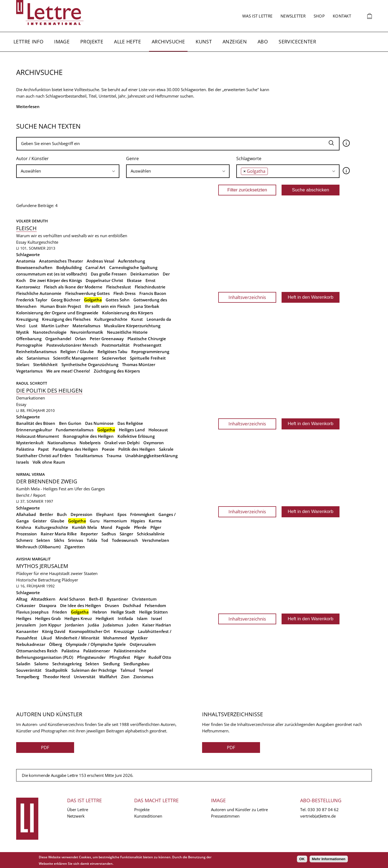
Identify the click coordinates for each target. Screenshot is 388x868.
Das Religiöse (130, 423)
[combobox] (68, 171)
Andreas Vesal (101, 261)
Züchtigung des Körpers (117, 371)
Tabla (92, 540)
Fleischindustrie (150, 287)
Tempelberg (28, 677)
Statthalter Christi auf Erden (44, 456)
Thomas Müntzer (139, 364)
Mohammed (115, 638)
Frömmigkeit (142, 514)
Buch (62, 514)
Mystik (23, 332)
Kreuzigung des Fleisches (66, 319)
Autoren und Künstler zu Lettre (239, 810)
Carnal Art (95, 267)
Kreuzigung (27, 319)
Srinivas (75, 540)
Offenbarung (29, 339)
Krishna (24, 527)
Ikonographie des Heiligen (88, 436)
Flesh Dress (124, 293)
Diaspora (48, 605)
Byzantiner (117, 599)
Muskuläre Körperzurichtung (132, 326)
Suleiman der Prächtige (94, 670)
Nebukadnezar (31, 644)
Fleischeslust (119, 287)
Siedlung (111, 664)
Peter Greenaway (107, 339)
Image (62, 42)
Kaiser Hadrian (157, 625)
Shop (319, 16)
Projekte (92, 42)
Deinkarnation (145, 274)
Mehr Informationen (329, 859)
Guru (95, 521)
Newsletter (293, 16)
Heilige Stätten (153, 612)
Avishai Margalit (33, 559)
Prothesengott (147, 345)
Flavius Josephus (32, 612)
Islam (142, 618)
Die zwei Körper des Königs (56, 280)
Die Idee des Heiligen (81, 605)
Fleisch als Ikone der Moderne (73, 287)
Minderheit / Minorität (77, 638)
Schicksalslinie (151, 534)
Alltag (22, 599)
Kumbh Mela (84, 527)
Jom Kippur (50, 625)
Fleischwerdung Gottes (87, 293)
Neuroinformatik (87, 332)
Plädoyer (70, 580)
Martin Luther (55, 326)
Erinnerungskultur (34, 430)
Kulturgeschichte (43, 242)
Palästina (25, 449)
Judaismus (113, 625)
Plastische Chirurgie (147, 339)
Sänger (126, 534)
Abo (263, 42)
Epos (122, 514)
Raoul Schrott (32, 383)
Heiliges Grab (48, 618)
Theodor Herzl (56, 677)
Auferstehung (131, 261)
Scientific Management (76, 358)
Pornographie (29, 345)
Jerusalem (26, 625)
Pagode (123, 527)
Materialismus (86, 326)
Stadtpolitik (56, 670)
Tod (105, 540)
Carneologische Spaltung (133, 267)
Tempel (146, 670)
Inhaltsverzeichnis (247, 297)
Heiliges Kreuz (78, 618)
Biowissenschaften (34, 267)
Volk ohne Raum (49, 462)
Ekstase (134, 280)
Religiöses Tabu (112, 352)
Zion (125, 677)
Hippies (138, 521)
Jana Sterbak (147, 306)
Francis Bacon (153, 293)
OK (302, 859)
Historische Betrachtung (38, 580)
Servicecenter (297, 42)
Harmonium (115, 521)
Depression (82, 514)
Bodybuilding (69, 267)
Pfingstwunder (91, 657)
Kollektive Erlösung (136, 436)
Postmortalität (116, 345)
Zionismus (143, 677)
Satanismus (38, 358)
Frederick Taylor (32, 300)
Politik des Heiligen (137, 449)
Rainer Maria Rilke (59, 534)
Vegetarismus (29, 371)
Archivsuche (168, 42)
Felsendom (155, 605)
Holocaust (158, 430)
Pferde (140, 527)
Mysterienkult (30, 443)
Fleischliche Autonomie (39, 293)
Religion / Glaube (77, 352)
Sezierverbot (114, 358)
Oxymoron (154, 443)
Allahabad (26, 514)
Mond (106, 527)
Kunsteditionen (148, 816)
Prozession (27, 534)
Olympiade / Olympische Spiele (96, 644)
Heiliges (24, 618)
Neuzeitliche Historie (127, 332)
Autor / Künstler (32, 159)
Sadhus (109, 534)
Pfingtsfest (120, 657)
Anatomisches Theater (61, 261)
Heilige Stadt (123, 612)
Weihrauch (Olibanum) (38, 547)
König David (54, 631)
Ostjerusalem (143, 644)
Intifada (125, 618)
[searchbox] (68, 171)
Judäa (93, 625)
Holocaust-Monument (38, 436)
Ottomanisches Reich (37, 651)
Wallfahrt (108, 677)
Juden (133, 625)
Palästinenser (97, 651)
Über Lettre (78, 810)
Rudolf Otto (160, 657)
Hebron (100, 612)
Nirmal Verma (30, 474)
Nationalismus (62, 443)
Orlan (80, 339)
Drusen (112, 605)
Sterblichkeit (45, 364)
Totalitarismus (89, 456)
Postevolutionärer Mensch (72, 345)
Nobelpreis (90, 443)
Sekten (43, 540)
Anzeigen (235, 42)
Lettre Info (28, 42)
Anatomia (26, 261)
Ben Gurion (70, 423)
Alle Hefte (127, 42)
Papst (43, 449)
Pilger (156, 527)
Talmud (128, 670)
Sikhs (59, 540)
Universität (85, 677)
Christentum (144, 599)
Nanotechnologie (50, 332)
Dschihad (132, 605)
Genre (132, 159)
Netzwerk (76, 816)
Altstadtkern (43, 599)
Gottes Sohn (118, 300)
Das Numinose (99, 423)
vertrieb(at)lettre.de (318, 816)
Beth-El (96, 599)
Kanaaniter (27, 631)
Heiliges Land (132, 430)
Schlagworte (249, 159)
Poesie (108, 449)
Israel (157, 618)
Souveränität (29, 670)
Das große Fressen (109, 274)
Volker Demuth (32, 221)
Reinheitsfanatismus (36, 352)
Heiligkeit (105, 618)
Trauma (114, 456)
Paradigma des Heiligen (75, 449)
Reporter (89, 534)
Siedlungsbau (136, 664)
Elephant (105, 514)
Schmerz (24, 540)
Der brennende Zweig (47, 481)
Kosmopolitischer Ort (89, 631)
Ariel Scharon (72, 599)
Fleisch (26, 228)
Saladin (23, 664)
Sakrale (166, 449)
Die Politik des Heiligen (49, 390)
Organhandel (58, 339)
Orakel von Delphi (122, 443)
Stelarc (23, 364)
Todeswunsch (125, 540)
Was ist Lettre (257, 16)
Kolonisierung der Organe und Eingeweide (57, 313)
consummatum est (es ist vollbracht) (52, 274)
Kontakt (342, 16)
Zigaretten (75, 547)
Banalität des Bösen (36, 423)
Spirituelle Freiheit (148, 358)
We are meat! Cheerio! (68, 371)
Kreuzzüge (124, 631)
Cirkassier (26, 605)
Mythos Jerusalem (42, 566)
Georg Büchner (66, 300)
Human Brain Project (61, 306)
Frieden (60, 612)
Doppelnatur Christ (104, 280)
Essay (21, 242)
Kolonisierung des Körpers (128, 313)
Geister (40, 521)
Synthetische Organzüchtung (90, 364)
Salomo (41, 664)
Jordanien (75, 625)
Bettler (46, 514)
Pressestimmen (225, 816)
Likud (46, 638)
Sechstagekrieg (67, 664)
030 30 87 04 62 (323, 810)
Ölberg (56, 644)
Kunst (204, 42)
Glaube (57, 521)
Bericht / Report (31, 495)
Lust (33, 326)
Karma (155, 521)
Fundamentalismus (75, 430)
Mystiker (139, 638)
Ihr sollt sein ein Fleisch (108, 306)
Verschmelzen (156, 540)
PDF (45, 747)
